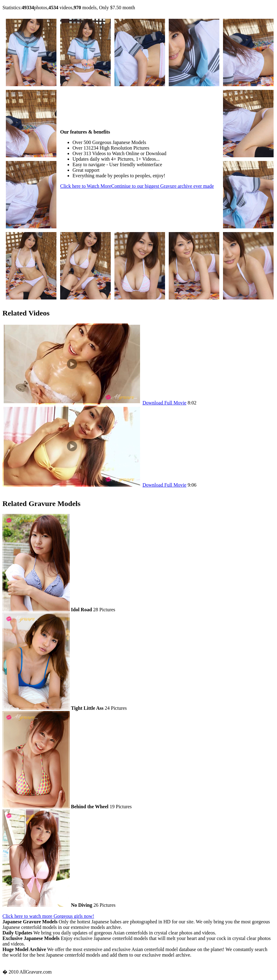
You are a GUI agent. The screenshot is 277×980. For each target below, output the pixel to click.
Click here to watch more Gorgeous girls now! (48, 916)
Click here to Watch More (137, 186)
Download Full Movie (164, 403)
